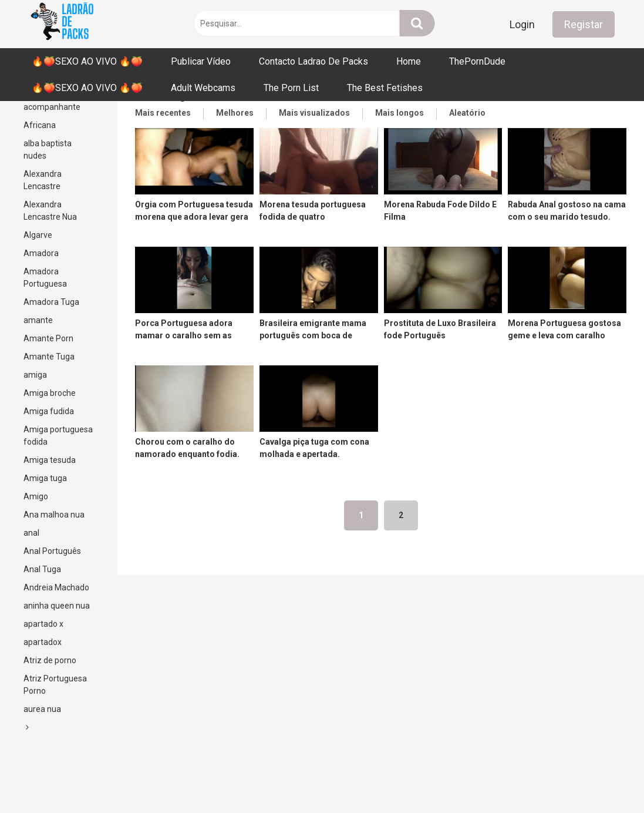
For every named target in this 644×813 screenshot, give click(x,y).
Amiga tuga (45, 478)
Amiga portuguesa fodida (58, 436)
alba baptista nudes (48, 150)
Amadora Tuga (51, 302)
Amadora (41, 253)
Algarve (38, 235)
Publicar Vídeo (201, 61)
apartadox (43, 642)
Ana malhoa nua (54, 515)
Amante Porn (48, 338)
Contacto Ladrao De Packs (313, 61)
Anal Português (52, 551)
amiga (35, 375)
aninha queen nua (57, 606)
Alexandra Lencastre (43, 180)
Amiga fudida (49, 411)
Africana (40, 125)
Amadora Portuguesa (45, 278)
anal (31, 533)
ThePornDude (477, 61)
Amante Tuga (49, 357)
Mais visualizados (314, 113)
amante (38, 320)
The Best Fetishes (385, 88)
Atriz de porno (50, 660)
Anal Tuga (42, 569)
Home (409, 61)
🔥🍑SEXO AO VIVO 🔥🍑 (87, 61)
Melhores (235, 113)
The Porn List (291, 88)
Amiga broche (50, 393)
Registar (584, 24)
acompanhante (52, 107)
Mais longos (399, 113)
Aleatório (467, 113)
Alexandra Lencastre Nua (50, 211)
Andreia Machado (56, 587)
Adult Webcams (203, 88)
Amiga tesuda (50, 460)
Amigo (36, 496)
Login (522, 24)
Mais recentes (163, 113)
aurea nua (42, 709)
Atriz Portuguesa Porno (55, 685)
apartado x (43, 624)
